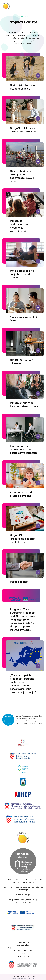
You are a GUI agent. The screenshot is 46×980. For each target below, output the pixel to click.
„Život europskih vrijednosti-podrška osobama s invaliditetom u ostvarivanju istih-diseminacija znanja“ (23, 684)
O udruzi (23, 939)
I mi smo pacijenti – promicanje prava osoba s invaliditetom (23, 449)
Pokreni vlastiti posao (23, 951)
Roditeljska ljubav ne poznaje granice (23, 87)
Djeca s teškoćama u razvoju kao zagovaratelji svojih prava (23, 176)
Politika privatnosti (23, 956)
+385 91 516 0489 (23, 903)
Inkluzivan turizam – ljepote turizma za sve (24, 405)
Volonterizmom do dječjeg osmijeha (22, 494)
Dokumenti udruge (23, 945)
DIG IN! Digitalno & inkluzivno (22, 362)
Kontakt (23, 953)
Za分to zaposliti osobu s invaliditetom (23, 948)
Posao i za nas (19, 582)
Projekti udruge (23, 942)
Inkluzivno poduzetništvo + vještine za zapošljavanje (20, 226)
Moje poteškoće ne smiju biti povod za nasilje (22, 274)
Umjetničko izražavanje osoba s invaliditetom (22, 539)
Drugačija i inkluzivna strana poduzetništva (23, 130)
